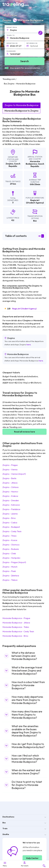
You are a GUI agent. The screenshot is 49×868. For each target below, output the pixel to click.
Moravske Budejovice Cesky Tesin (18, 631)
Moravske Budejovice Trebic (16, 627)
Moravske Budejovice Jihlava (16, 623)
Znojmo (9, 164)
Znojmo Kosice (10, 540)
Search (25, 61)
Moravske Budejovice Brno (15, 636)
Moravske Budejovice (33, 163)
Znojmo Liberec (10, 514)
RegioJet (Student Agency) (24, 309)
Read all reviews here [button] (25, 432)
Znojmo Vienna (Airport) (14, 474)
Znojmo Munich (10, 567)
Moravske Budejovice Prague (16, 618)
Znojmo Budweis (11, 549)
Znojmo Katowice (11, 505)
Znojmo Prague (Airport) (14, 562)
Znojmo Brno (9, 518)
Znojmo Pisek (9, 571)
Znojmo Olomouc (11, 545)
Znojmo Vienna (10, 469)
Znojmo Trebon (10, 580)
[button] (25, 29)
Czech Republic (14, 165)
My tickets (25, 864)
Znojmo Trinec (10, 536)
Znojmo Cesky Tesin (12, 531)
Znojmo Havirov (10, 492)
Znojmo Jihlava (10, 483)
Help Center (32, 858)
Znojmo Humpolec (11, 558)
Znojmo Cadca (10, 523)
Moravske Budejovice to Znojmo (21, 111)
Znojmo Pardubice (11, 509)
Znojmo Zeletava (11, 576)
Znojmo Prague (10, 465)
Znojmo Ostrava (10, 487)
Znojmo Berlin (9, 478)
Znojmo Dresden (11, 500)
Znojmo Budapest (11, 527)
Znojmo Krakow (10, 496)
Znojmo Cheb (9, 553)
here (29, 345)
